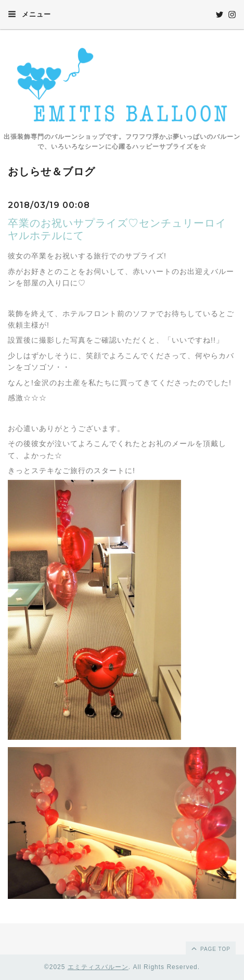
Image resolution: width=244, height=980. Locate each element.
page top (210, 948)
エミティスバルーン (98, 967)
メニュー (29, 14)
